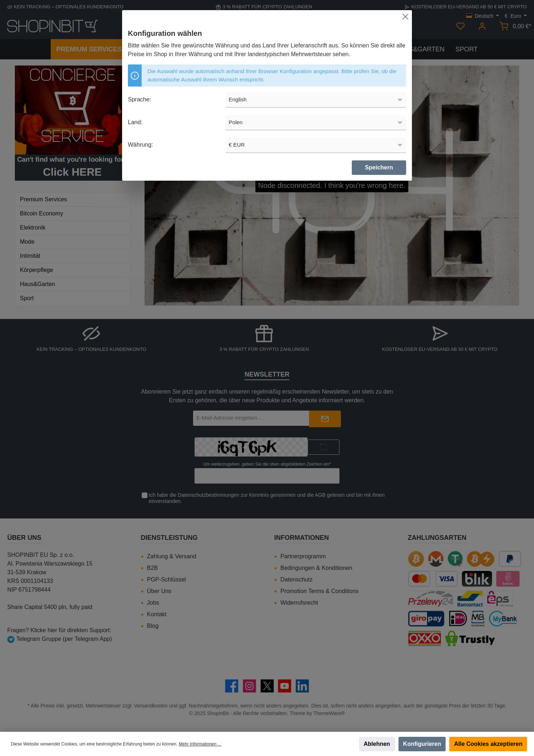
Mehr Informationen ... (200, 744)
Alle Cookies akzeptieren (488, 744)
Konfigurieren (422, 744)
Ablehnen (377, 744)
